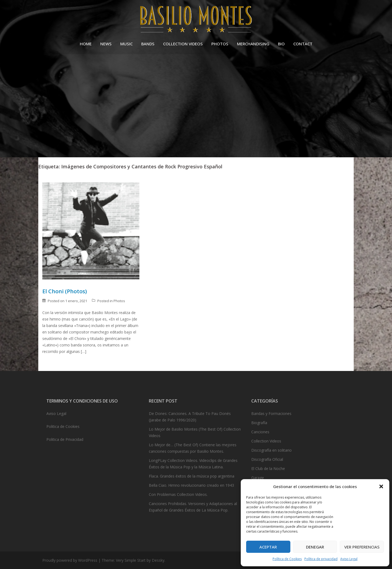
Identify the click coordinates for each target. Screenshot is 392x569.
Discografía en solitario (271, 450)
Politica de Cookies (63, 426)
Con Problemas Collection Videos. (178, 494)
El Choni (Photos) (65, 291)
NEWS (106, 44)
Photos (119, 301)
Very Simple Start (131, 560)
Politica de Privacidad (65, 439)
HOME (86, 44)
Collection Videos (266, 441)
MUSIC (126, 44)
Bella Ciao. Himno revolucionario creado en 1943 (191, 485)
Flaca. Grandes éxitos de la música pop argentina (192, 476)
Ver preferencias (362, 547)
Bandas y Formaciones (271, 413)
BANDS (148, 44)
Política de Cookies (287, 559)
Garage (258, 478)
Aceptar (268, 547)
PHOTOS (220, 44)
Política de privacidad (321, 559)
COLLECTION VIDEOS (183, 44)
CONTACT (303, 44)
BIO (281, 44)
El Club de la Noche (268, 469)
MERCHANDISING (253, 44)
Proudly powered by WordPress (70, 560)
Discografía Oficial (267, 459)
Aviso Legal (349, 559)
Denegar (315, 547)
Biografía (259, 423)
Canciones (260, 432)
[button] (381, 486)
